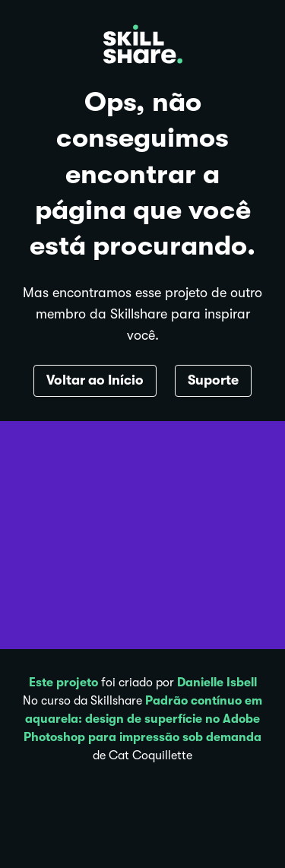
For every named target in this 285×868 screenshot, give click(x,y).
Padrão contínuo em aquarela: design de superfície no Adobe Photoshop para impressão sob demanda (143, 719)
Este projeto (63, 683)
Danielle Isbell (217, 683)
